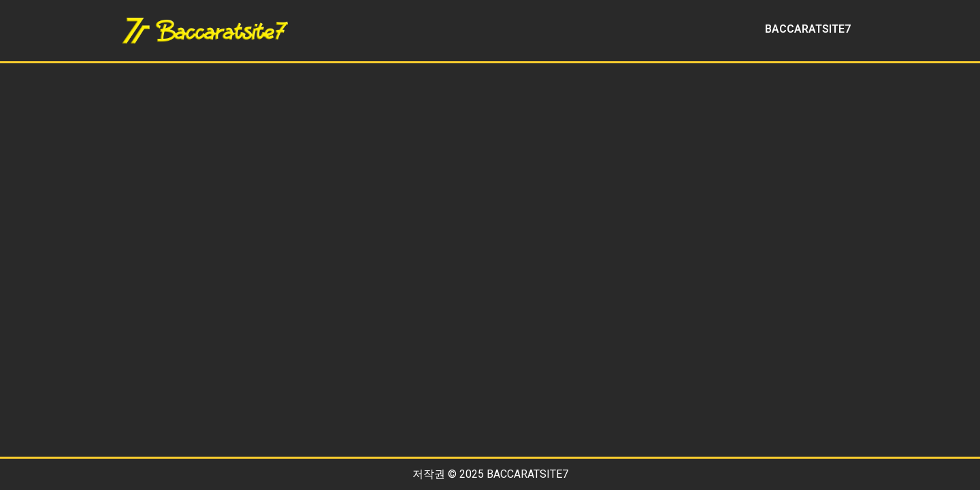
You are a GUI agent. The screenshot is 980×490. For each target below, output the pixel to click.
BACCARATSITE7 (808, 29)
